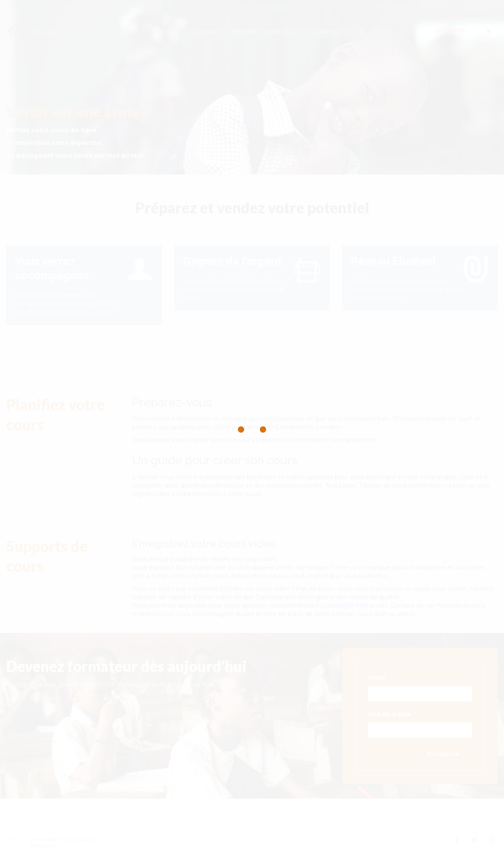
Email (379, 678)
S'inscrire (443, 754)
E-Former (43, 840)
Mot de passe (392, 714)
